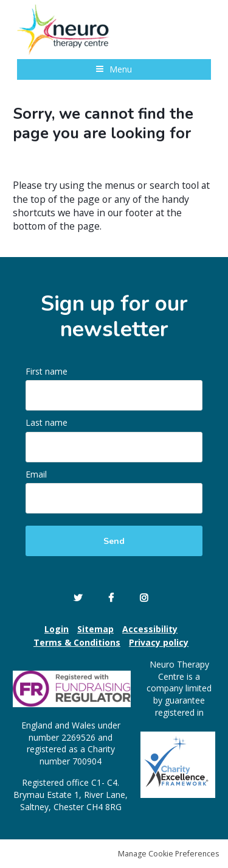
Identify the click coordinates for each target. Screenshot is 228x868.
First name (48, 371)
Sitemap (95, 629)
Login (57, 629)
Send (114, 541)
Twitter (78, 598)
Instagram (144, 598)
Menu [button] (121, 69)
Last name (48, 422)
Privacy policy (159, 642)
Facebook (111, 598)
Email (37, 474)
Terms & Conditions (77, 642)
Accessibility (150, 629)
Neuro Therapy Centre (66, 30)
